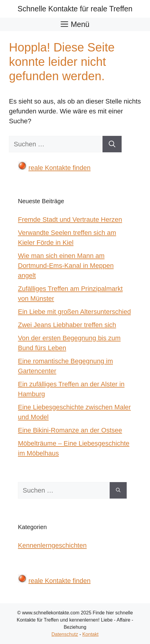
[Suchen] (112, 144)
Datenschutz (65, 634)
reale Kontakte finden (59, 168)
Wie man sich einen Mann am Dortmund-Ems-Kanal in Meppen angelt (66, 266)
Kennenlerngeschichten (52, 545)
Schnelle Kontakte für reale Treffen (75, 9)
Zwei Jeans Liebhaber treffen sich (67, 325)
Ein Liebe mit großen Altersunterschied (74, 312)
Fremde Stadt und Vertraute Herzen (70, 220)
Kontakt (90, 634)
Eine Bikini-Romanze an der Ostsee (70, 430)
